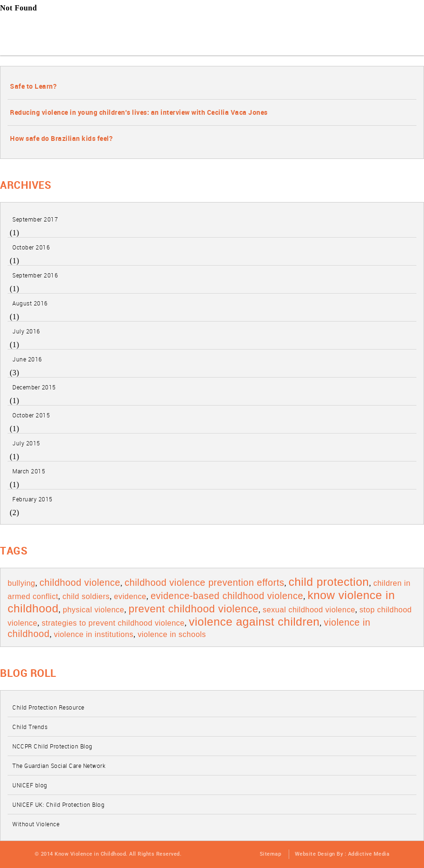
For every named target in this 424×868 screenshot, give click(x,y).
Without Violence (36, 824)
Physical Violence (93, 610)
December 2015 (34, 387)
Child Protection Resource (48, 707)
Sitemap (271, 854)
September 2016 (35, 275)
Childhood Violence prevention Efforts (204, 582)
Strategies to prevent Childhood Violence (113, 623)
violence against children (254, 622)
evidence (130, 596)
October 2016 (31, 247)
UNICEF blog (30, 785)
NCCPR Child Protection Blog (52, 746)
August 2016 (30, 303)
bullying (21, 583)
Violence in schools (172, 634)
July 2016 (26, 331)
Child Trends (30, 727)
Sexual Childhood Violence (309, 610)
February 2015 (33, 499)
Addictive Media (369, 854)
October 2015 (31, 415)
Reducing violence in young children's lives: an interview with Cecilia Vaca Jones (139, 112)
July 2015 (26, 443)
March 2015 (29, 471)
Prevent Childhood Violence (194, 609)
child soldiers (86, 596)
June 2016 (27, 359)
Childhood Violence (80, 582)
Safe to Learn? (33, 86)
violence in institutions (94, 634)
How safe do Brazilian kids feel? (61, 138)
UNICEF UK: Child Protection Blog (58, 804)
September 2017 (35, 219)
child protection (329, 582)
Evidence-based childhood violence (227, 596)
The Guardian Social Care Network (59, 766)
